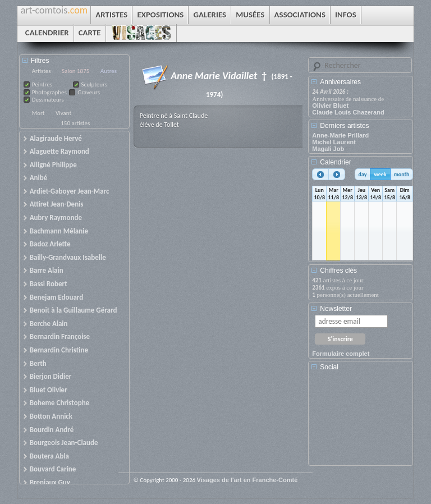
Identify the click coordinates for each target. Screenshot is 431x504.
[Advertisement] (363, 422)
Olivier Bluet (330, 106)
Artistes (42, 71)
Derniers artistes (344, 126)
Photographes (49, 92)
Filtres (40, 61)
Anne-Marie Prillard (340, 135)
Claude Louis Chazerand (348, 112)
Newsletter (336, 309)
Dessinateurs (48, 100)
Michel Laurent (334, 142)
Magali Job (328, 149)
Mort (38, 113)
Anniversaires (340, 82)
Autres (109, 71)
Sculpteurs (95, 84)
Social (329, 367)
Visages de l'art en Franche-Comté (247, 480)
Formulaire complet (341, 354)
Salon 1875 (75, 71)
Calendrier (335, 162)
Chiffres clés (338, 271)
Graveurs (89, 92)
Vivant (63, 113)
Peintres (42, 84)
